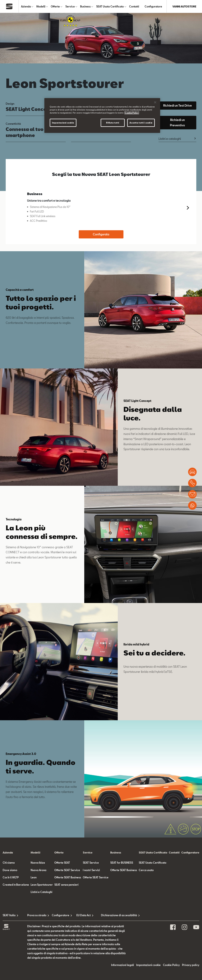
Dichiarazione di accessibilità (113, 915)
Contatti (134, 6)
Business (85, 6)
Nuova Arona (38, 870)
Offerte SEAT (62, 863)
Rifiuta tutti (113, 123)
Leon (34, 877)
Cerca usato (146, 870)
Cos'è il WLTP (11, 877)
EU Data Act (84, 915)
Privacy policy (191, 965)
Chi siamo (9, 863)
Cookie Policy (171, 965)
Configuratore (153, 6)
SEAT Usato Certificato (110, 6)
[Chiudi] (155, 102)
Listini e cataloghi (170, 139)
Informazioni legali (123, 965)
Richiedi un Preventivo (177, 122)
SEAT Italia (9, 915)
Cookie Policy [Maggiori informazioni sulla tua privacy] (132, 113)
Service (70, 6)
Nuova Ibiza (38, 863)
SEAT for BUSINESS (122, 863)
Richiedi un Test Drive (178, 105)
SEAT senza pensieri (66, 885)
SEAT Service (91, 863)
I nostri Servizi (91, 870)
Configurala (101, 234)
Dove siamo (10, 870)
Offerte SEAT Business (68, 877)
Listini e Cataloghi (42, 892)
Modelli (41, 6)
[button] (187, 208)
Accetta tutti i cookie (141, 123)
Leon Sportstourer (42, 885)
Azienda (26, 6)
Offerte (55, 6)
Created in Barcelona (16, 885)
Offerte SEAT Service (67, 870)
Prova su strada (37, 915)
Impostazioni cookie (148, 965)
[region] (102, 115)
